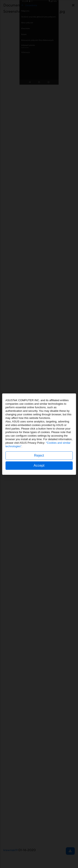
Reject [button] (39, 455)
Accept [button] (39, 465)
